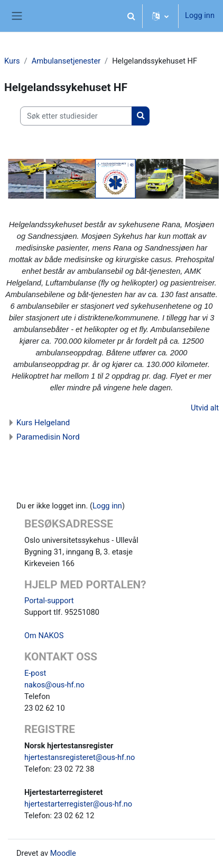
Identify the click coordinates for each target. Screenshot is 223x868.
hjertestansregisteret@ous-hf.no (80, 757)
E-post (35, 673)
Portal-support (49, 601)
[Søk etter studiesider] (76, 116)
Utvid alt (205, 408)
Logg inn (200, 15)
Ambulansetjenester (66, 61)
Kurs (12, 61)
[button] (131, 16)
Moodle (63, 853)
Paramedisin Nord (48, 437)
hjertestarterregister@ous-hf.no (78, 804)
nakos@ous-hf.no (54, 685)
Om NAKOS (44, 636)
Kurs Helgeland (43, 423)
